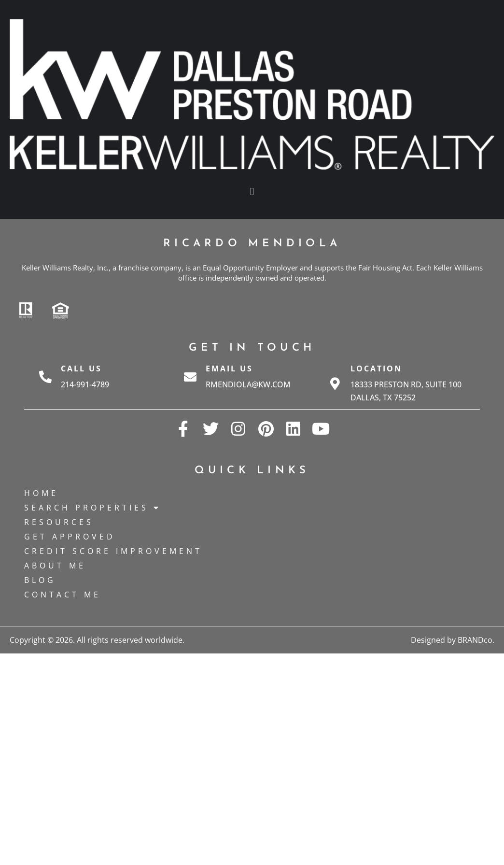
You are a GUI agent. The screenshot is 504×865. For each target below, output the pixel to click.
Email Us (229, 369)
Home (41, 493)
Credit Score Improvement (113, 551)
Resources (59, 522)
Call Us (81, 369)
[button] (252, 192)
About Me (55, 566)
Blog (40, 580)
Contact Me (63, 595)
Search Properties (93, 508)
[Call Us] (45, 377)
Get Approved (70, 537)
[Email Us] (190, 377)
